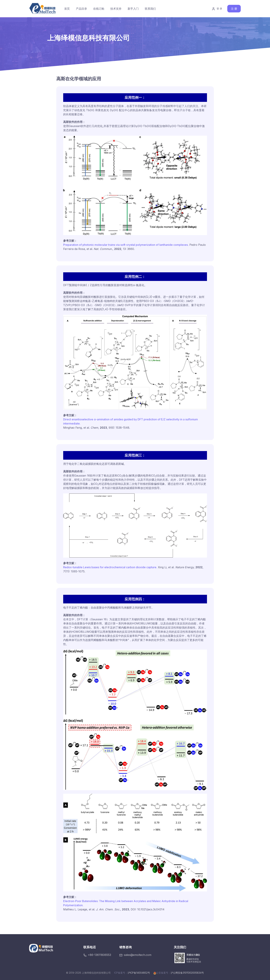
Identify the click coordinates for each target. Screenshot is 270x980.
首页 (67, 9)
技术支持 (116, 9)
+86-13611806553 (97, 955)
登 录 (217, 9)
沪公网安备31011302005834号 (187, 973)
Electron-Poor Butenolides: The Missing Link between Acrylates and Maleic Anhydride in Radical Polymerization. (126, 903)
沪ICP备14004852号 (139, 973)
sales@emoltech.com (135, 955)
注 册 (234, 9)
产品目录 (81, 9)
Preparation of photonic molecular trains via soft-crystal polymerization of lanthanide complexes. (126, 245)
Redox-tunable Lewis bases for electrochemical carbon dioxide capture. (110, 567)
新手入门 (133, 9)
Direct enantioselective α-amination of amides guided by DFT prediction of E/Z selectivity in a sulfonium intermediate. (131, 421)
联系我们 (150, 9)
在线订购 (99, 9)
